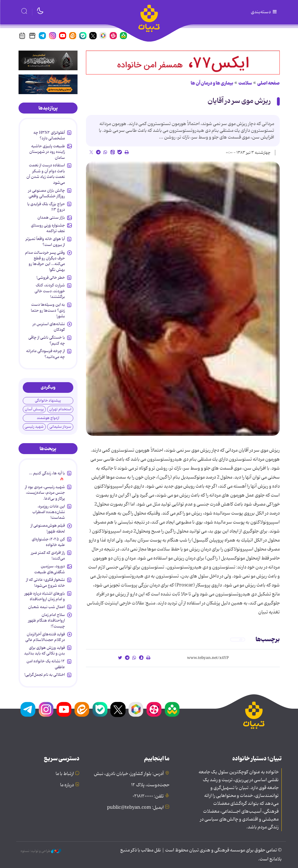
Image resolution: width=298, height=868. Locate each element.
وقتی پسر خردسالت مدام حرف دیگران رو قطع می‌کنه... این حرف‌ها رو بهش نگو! (45, 261)
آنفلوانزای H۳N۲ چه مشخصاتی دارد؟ (49, 135)
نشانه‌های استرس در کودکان (49, 327)
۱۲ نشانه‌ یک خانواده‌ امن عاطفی (46, 664)
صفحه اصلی (269, 83)
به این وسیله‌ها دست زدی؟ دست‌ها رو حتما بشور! (48, 310)
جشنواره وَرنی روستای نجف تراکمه (48, 228)
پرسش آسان (34, 409)
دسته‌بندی (264, 12)
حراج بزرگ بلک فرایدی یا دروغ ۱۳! (46, 207)
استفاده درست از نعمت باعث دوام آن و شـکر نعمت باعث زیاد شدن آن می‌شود (46, 174)
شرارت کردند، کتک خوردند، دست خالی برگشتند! (50, 291)
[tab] (48, 108)
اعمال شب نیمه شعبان (46, 607)
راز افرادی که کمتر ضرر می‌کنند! (48, 556)
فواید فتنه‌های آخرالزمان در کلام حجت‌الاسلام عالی (45, 637)
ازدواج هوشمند (48, 418)
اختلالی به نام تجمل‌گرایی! (45, 675)
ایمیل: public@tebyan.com (135, 808)
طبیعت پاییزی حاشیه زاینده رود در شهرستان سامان (47, 152)
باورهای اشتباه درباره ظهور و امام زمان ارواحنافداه (45, 596)
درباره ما (67, 785)
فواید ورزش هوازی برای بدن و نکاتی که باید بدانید (45, 651)
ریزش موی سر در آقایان (239, 101)
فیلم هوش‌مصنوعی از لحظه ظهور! (48, 528)
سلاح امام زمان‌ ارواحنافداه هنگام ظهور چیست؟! (46, 621)
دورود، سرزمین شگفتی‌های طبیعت (50, 569)
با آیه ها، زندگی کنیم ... (47, 473)
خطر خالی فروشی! (51, 278)
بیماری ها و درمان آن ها (212, 83)
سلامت (245, 83)
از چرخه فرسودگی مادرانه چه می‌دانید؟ (46, 354)
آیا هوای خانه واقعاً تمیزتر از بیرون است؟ (45, 242)
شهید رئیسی (34, 427)
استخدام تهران (60, 409)
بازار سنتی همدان (51, 217)
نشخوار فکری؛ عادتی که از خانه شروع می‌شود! (46, 583)
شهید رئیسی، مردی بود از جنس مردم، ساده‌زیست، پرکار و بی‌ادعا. (45, 493)
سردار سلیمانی (60, 427)
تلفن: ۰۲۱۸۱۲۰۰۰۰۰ (148, 796)
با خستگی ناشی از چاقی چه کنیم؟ (47, 340)
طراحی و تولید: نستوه (41, 851)
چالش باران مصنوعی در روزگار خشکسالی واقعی (46, 193)
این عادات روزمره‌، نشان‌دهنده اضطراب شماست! (49, 512)
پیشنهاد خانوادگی (48, 401)
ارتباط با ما (65, 774)
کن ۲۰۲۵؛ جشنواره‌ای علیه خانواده (48, 542)
